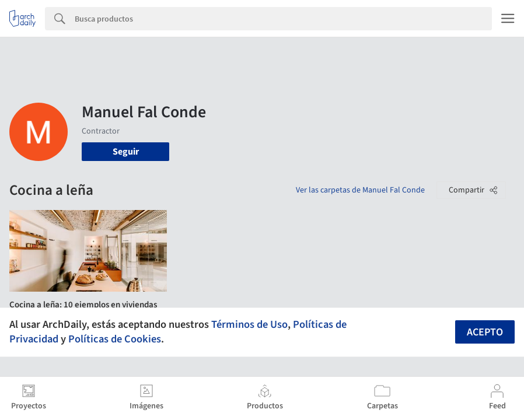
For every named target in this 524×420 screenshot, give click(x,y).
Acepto (485, 332)
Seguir (126, 152)
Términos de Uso (249, 324)
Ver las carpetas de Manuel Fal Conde (360, 190)
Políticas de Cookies (115, 339)
